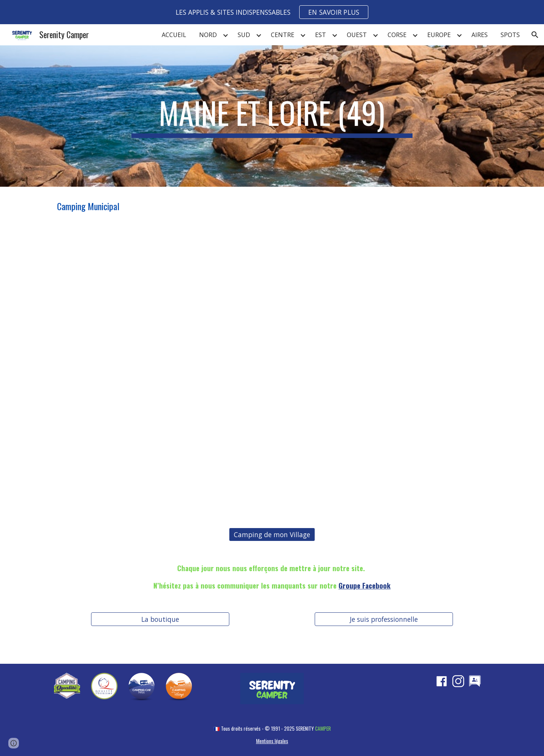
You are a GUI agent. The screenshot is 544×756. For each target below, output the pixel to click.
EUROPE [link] (439, 35)
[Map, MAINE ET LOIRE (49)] (272, 372)
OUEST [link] (357, 35)
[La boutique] (160, 619)
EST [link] (321, 35)
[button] (535, 35)
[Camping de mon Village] (272, 535)
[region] (272, 12)
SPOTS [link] (510, 35)
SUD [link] (244, 35)
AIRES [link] (480, 35)
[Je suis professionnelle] (384, 619)
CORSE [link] (397, 35)
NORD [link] (208, 35)
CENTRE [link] (283, 35)
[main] (272, 116)
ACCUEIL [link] (174, 35)
